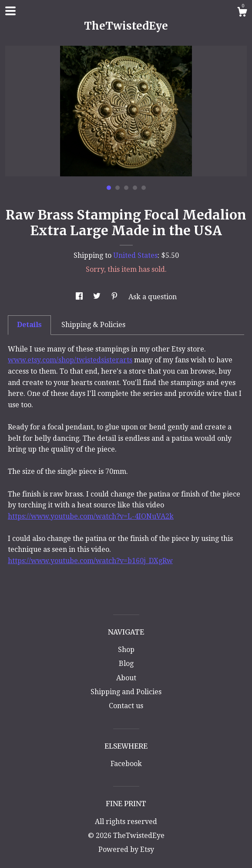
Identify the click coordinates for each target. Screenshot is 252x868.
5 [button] (144, 188)
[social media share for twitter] (98, 297)
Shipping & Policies (93, 325)
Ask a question (153, 297)
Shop (126, 650)
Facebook (126, 764)
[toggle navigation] (10, 11)
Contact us (126, 706)
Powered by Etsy (126, 849)
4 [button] (135, 188)
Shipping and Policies (126, 692)
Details (29, 325)
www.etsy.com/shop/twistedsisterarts (70, 360)
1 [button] (109, 188)
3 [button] (126, 188)
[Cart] (242, 13)
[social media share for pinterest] (115, 297)
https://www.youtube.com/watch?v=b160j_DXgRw (90, 561)
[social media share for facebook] (80, 297)
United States (135, 255)
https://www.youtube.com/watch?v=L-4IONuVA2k (91, 516)
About (126, 678)
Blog (126, 664)
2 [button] (118, 188)
